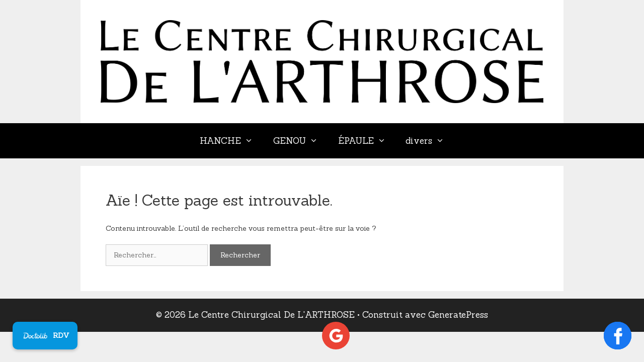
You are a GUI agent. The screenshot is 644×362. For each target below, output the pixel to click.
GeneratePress (458, 315)
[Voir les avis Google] (336, 336)
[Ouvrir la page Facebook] (618, 336)
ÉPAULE (367, 141)
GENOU (301, 141)
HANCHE (231, 141)
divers (430, 141)
